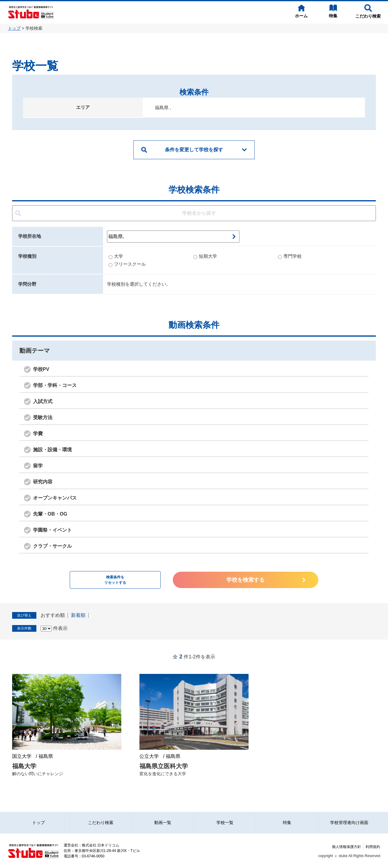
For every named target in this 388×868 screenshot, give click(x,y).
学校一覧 (225, 823)
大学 (116, 256)
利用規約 (373, 847)
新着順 (78, 615)
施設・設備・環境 (52, 450)
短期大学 (205, 256)
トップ (14, 28)
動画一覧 (163, 823)
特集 (287, 823)
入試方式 (43, 401)
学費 (38, 434)
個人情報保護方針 (346, 847)
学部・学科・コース (55, 385)
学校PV (41, 369)
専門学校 (290, 256)
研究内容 (43, 482)
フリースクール (127, 264)
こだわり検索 (101, 823)
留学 (38, 466)
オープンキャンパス (55, 498)
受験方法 (43, 417)
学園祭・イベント (52, 530)
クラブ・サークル (52, 546)
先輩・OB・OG (50, 514)
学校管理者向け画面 (349, 823)
